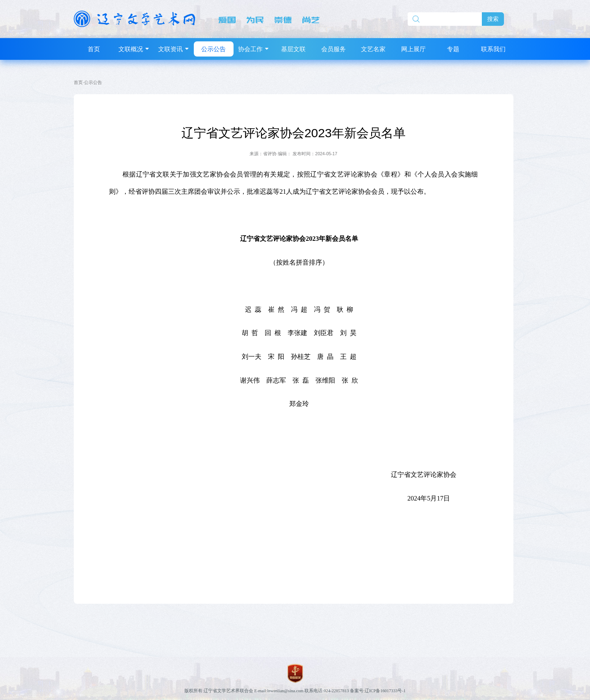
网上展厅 (413, 49)
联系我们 (493, 49)
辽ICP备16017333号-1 (385, 691)
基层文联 (293, 49)
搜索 (493, 19)
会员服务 (334, 49)
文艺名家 (373, 49)
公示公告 (213, 49)
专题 (453, 49)
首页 (94, 49)
